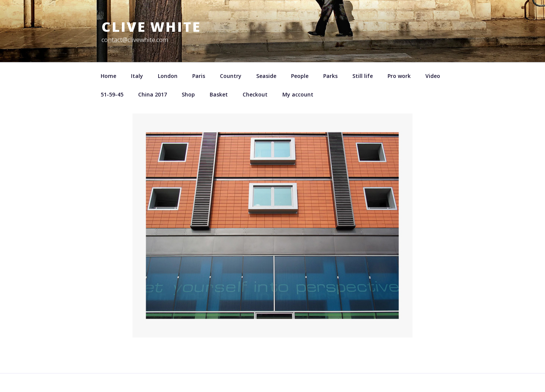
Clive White (151, 27)
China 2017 (153, 94)
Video (433, 76)
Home (108, 76)
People (300, 76)
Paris (199, 76)
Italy (137, 76)
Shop (188, 94)
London (168, 76)
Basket (219, 94)
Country (231, 76)
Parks (330, 76)
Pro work (399, 76)
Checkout (255, 94)
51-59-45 (112, 94)
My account (298, 94)
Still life (363, 76)
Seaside (266, 76)
